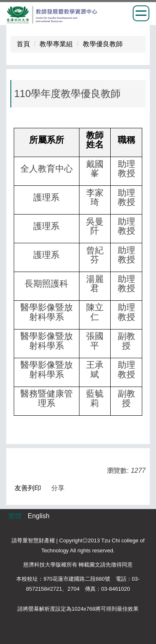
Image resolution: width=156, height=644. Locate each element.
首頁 (23, 44)
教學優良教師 (103, 44)
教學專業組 (56, 44)
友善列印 (28, 488)
